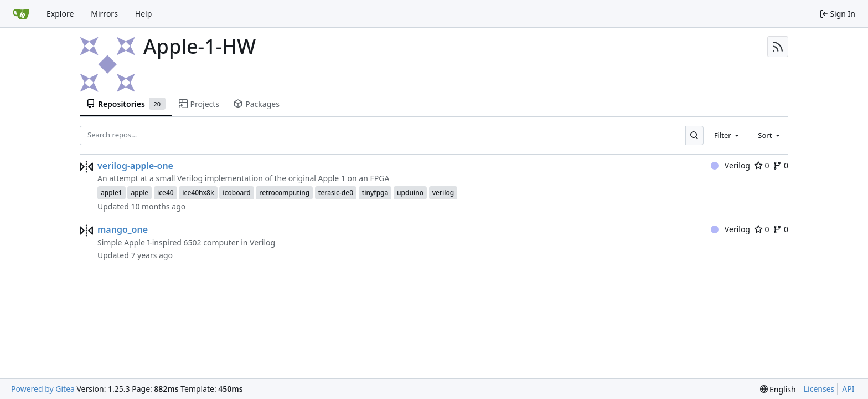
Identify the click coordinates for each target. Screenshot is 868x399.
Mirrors (104, 14)
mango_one (123, 229)
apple (139, 193)
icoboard (236, 193)
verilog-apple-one (135, 166)
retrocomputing (284, 193)
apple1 (112, 193)
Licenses (819, 389)
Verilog (730, 165)
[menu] (778, 389)
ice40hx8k (198, 193)
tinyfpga (375, 193)
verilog (443, 193)
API (848, 389)
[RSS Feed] (778, 47)
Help (144, 14)
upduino (410, 193)
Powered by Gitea (43, 389)
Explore (60, 14)
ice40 (166, 193)
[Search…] (694, 135)
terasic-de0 (336, 193)
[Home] (21, 14)
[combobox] (727, 135)
